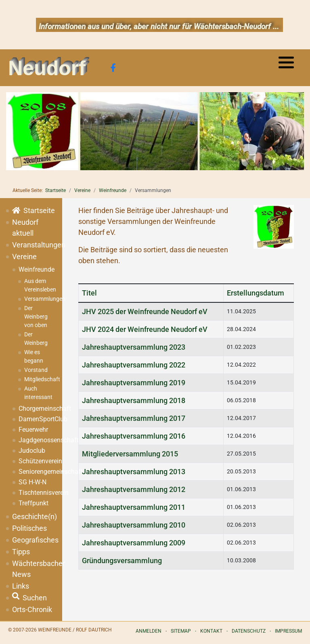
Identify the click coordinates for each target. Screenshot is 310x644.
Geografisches (34, 540)
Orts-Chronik (32, 609)
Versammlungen (40, 299)
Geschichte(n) (34, 516)
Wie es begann (34, 356)
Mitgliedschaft (40, 379)
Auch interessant (38, 393)
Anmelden (149, 631)
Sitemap (181, 631)
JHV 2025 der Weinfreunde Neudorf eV (145, 311)
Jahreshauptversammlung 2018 (134, 400)
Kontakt (211, 631)
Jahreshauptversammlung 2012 (134, 489)
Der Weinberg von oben (36, 317)
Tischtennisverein (37, 493)
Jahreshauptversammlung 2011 (134, 507)
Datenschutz (249, 631)
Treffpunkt (34, 503)
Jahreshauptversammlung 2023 (134, 347)
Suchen (29, 598)
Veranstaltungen (34, 245)
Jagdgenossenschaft (37, 440)
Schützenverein (37, 461)
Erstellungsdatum (256, 293)
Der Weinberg (36, 339)
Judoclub (32, 451)
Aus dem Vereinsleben (40, 285)
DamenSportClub (37, 419)
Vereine (24, 257)
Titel (89, 293)
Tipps (21, 552)
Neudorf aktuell (25, 228)
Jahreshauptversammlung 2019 (134, 383)
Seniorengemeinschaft (37, 472)
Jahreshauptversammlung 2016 (134, 436)
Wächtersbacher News (34, 569)
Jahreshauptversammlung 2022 (134, 365)
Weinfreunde (37, 269)
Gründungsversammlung (122, 561)
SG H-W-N (32, 482)
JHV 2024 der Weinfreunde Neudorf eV (145, 329)
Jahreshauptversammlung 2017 (134, 418)
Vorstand (36, 370)
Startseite (34, 210)
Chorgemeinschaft (37, 409)
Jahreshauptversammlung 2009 (134, 543)
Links (21, 586)
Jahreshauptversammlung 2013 (134, 472)
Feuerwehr (33, 430)
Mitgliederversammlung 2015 (130, 454)
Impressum (288, 631)
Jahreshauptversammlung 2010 (134, 525)
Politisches (29, 528)
